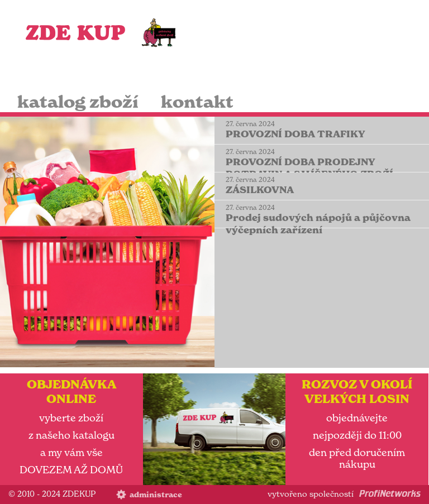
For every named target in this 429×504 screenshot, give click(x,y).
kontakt (197, 102)
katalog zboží (78, 102)
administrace (156, 495)
